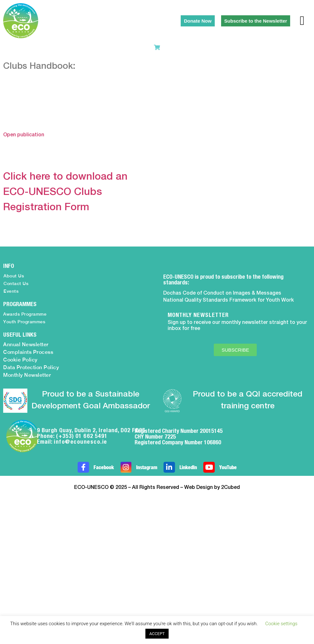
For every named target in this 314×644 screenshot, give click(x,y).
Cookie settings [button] (281, 624)
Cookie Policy (20, 360)
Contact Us (16, 283)
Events (11, 291)
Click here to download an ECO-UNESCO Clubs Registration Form (65, 192)
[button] (302, 21)
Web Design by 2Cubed (212, 488)
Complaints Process (28, 352)
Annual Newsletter (26, 344)
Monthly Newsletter (27, 375)
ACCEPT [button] (157, 634)
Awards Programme (25, 314)
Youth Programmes (24, 322)
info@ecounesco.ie (80, 442)
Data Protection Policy (31, 367)
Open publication (24, 135)
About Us (14, 276)
